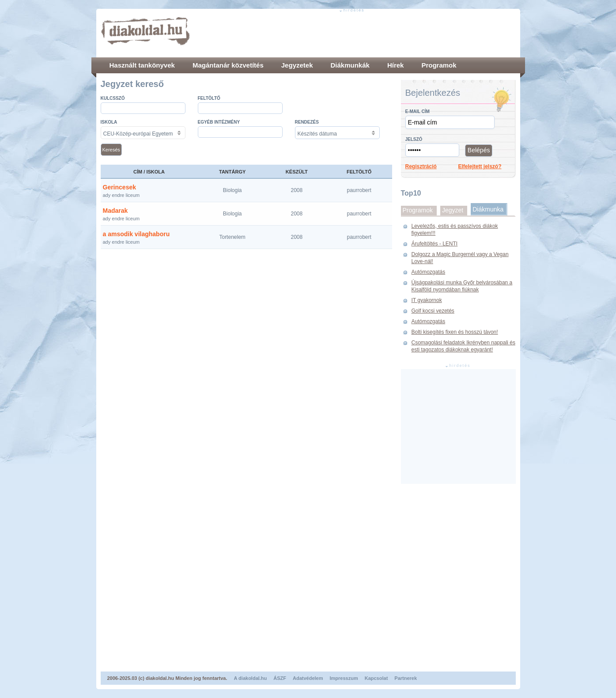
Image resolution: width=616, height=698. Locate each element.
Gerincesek (120, 187)
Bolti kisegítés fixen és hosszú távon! (455, 332)
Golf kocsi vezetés (433, 311)
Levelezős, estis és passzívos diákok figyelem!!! (455, 230)
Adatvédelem (308, 678)
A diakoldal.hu (251, 678)
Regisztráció (421, 166)
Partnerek (406, 678)
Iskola (109, 122)
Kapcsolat (376, 678)
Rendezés (307, 122)
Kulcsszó (113, 98)
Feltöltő (209, 98)
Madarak (115, 211)
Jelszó (414, 139)
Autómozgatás (429, 272)
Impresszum (344, 678)
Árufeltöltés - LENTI (435, 244)
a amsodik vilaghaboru (136, 234)
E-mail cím (418, 111)
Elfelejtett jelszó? (480, 166)
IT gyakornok (427, 300)
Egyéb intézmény (219, 122)
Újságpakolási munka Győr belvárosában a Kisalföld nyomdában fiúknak (462, 286)
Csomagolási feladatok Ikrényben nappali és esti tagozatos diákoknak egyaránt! (463, 346)
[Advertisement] (355, 33)
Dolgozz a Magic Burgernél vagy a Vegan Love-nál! (460, 258)
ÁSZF (280, 678)
